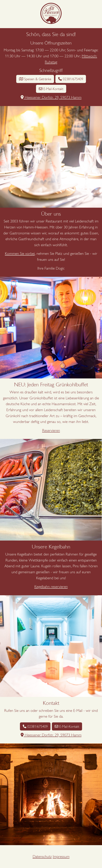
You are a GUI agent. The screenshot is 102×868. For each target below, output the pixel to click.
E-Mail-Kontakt (51, 89)
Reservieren (51, 430)
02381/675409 (71, 79)
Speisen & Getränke (35, 79)
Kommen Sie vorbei (20, 253)
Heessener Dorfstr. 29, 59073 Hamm (51, 97)
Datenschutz (42, 856)
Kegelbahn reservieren (51, 587)
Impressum (61, 856)
